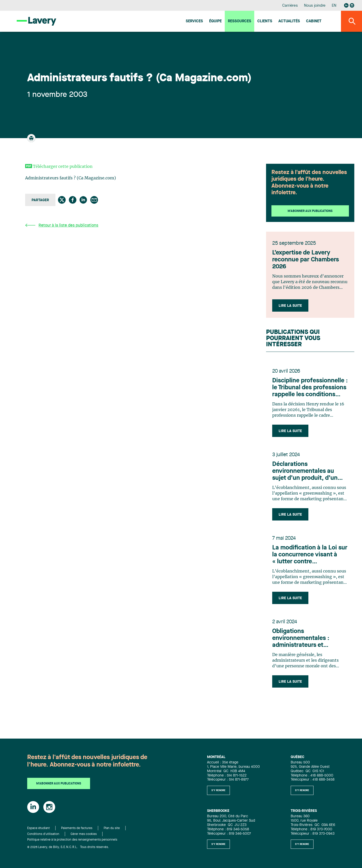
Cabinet (314, 21)
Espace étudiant (38, 828)
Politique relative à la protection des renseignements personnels (72, 840)
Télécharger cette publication (63, 167)
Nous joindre (315, 6)
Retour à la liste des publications (62, 225)
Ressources (239, 21)
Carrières (290, 6)
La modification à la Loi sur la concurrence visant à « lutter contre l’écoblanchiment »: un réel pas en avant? (310, 555)
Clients (265, 21)
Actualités (289, 21)
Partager (40, 200)
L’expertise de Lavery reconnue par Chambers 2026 (306, 260)
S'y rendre (218, 790)
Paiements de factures (77, 828)
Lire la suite (290, 306)
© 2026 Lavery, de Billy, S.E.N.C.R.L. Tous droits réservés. (68, 847)
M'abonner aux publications (310, 211)
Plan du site (112, 828)
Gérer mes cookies (84, 834)
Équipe (215, 21)
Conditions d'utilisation (43, 834)
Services (194, 21)
